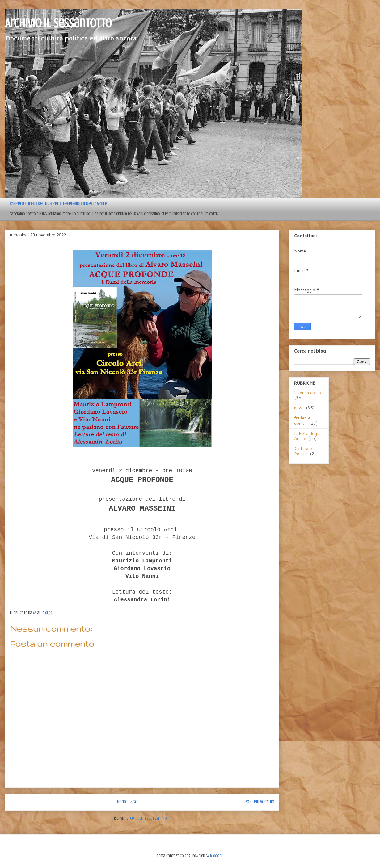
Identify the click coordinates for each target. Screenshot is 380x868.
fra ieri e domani (302, 421)
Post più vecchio (260, 802)
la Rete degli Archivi (307, 436)
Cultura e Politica (303, 451)
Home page (127, 802)
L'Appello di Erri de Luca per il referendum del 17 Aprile (58, 204)
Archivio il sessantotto (58, 23)
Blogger (216, 856)
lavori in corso (308, 393)
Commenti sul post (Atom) (150, 818)
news (299, 408)
